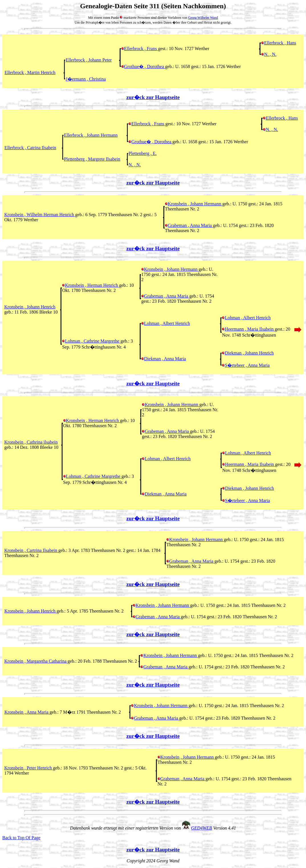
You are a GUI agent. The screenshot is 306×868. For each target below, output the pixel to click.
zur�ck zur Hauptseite (153, 97)
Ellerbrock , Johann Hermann (91, 135)
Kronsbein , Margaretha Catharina (36, 661)
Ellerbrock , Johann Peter (89, 60)
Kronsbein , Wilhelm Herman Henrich (40, 215)
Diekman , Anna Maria (164, 359)
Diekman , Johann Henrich (248, 353)
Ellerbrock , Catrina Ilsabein (30, 148)
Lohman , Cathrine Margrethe (91, 341)
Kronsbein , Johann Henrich (30, 307)
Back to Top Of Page (21, 838)
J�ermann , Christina (86, 79)
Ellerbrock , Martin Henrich (30, 72)
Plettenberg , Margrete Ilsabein (92, 159)
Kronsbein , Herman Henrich (91, 285)
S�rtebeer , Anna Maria (246, 365)
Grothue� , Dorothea (143, 66)
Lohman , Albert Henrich (246, 318)
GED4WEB (201, 828)
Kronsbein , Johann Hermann (194, 204)
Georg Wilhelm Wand (203, 18)
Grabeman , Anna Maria (189, 225)
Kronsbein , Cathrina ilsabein (31, 442)
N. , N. (269, 54)
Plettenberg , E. (142, 153)
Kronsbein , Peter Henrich (29, 768)
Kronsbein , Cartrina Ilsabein (31, 550)
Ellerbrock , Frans (140, 49)
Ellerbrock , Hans (279, 43)
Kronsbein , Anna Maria (27, 712)
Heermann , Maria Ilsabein (248, 329)
